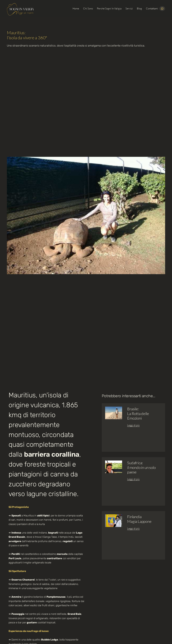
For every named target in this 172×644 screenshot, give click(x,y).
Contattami (152, 8)
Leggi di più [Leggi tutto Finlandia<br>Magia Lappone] (133, 528)
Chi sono (88, 8)
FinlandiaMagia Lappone (139, 519)
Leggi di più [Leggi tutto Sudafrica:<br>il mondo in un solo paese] (133, 479)
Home (76, 8)
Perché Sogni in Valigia (109, 8)
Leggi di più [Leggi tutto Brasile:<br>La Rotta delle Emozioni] (133, 425)
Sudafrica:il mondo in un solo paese (141, 467)
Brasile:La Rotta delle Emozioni (138, 413)
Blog (139, 8)
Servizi (129, 8)
